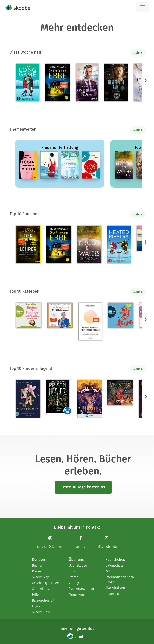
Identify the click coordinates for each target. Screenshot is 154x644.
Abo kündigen (115, 588)
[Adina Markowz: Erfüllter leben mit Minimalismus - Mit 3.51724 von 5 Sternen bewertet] (90, 321)
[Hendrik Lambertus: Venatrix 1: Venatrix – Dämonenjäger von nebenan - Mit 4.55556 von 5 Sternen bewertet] (120, 393)
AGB (108, 571)
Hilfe (35, 595)
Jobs (72, 571)
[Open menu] (142, 7)
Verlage (74, 583)
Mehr (138, 53)
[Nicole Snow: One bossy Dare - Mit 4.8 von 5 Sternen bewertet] (87, 82)
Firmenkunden (79, 595)
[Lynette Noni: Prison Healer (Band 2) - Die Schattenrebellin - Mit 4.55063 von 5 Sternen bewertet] (59, 397)
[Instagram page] (108, 542)
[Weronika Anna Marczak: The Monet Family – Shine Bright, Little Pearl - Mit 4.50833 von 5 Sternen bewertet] (28, 399)
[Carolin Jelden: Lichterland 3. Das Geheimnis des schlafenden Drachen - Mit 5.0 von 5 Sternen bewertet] (89, 399)
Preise (36, 571)
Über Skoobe (78, 565)
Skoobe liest (41, 612)
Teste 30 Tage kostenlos (83, 487)
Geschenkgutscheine (46, 583)
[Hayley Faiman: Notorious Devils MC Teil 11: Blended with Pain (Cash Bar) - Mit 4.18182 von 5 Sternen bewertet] (116, 82)
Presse (73, 577)
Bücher (37, 565)
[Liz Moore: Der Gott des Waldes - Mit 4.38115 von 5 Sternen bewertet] (89, 244)
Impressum (113, 594)
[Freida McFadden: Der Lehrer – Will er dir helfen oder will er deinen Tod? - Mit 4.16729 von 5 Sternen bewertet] (28, 244)
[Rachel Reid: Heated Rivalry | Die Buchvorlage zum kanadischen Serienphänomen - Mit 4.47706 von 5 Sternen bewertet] (119, 244)
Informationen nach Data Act (120, 580)
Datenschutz (114, 565)
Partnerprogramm (81, 589)
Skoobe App (41, 577)
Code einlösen (42, 589)
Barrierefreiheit (43, 600)
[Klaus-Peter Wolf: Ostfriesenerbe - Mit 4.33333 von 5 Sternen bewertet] (57, 82)
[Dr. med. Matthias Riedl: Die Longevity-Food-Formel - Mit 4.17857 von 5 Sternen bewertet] (60, 315)
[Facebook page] (82, 542)
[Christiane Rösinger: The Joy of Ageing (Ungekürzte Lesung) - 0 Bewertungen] (121, 315)
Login (36, 606)
